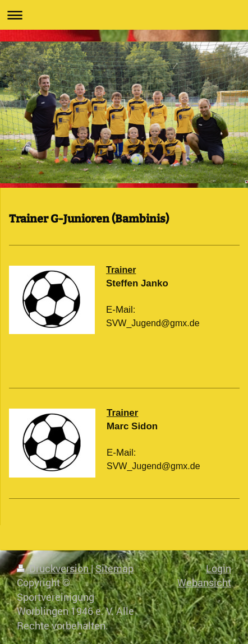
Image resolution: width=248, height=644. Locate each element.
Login (219, 568)
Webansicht (204, 582)
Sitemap (114, 568)
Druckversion (54, 568)
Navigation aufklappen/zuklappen (124, 15)
